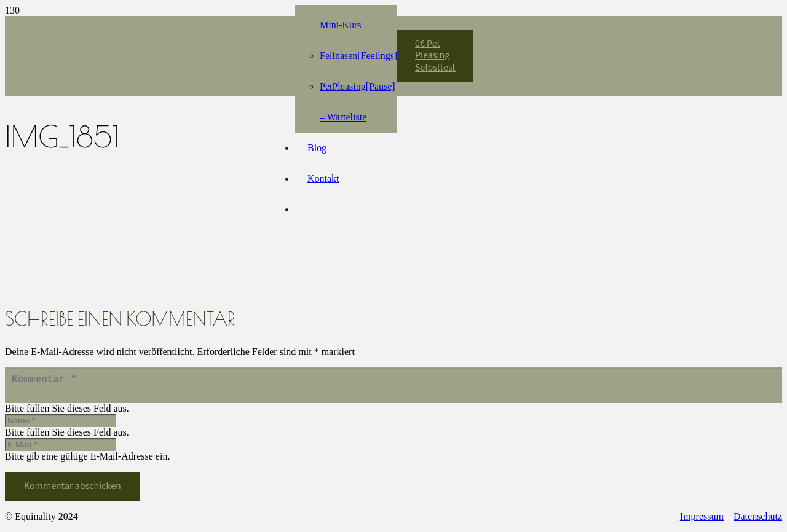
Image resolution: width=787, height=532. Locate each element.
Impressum (702, 521)
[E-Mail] (61, 449)
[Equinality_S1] (178, 49)
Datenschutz (758, 521)
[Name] (61, 425)
